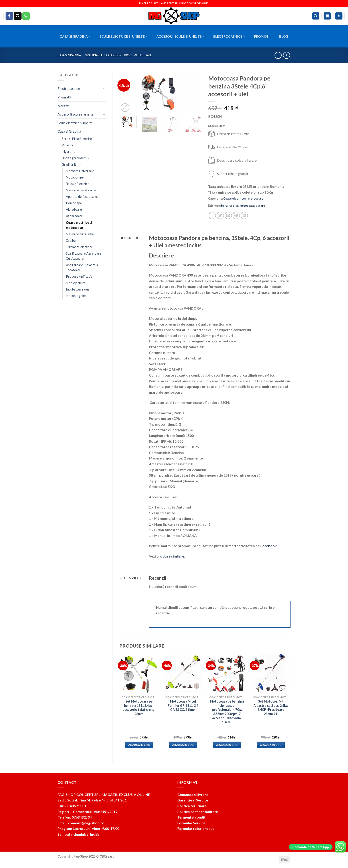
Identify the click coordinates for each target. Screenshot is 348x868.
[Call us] (26, 16)
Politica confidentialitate (198, 812)
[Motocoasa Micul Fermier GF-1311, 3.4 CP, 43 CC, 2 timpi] (183, 674)
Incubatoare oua (78, 289)
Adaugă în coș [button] (139, 745)
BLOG (284, 36)
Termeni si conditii (192, 817)
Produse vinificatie (79, 276)
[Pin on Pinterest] (236, 215)
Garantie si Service (193, 800)
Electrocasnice (229, 36)
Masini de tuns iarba (80, 234)
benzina (226, 206)
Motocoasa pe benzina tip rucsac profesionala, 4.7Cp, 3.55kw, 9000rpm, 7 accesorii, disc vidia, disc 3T (227, 712)
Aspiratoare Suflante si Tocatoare (82, 267)
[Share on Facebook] (212, 215)
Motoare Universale (80, 171)
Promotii (262, 36)
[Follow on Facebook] (9, 16)
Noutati (63, 106)
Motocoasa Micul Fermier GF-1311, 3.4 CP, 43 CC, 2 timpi (183, 705)
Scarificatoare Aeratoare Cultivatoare (84, 256)
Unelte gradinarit (74, 158)
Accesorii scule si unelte (181, 36)
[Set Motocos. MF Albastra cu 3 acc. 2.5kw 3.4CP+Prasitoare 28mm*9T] (271, 674)
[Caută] (316, 16)
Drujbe (71, 241)
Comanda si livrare (193, 794)
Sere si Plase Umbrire (77, 139)
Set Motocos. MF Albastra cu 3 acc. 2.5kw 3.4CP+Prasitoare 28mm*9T (271, 708)
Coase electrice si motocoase (129, 55)
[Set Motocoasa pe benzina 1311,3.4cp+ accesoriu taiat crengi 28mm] (139, 674)
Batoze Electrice (78, 184)
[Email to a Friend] (228, 215)
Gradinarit (94, 55)
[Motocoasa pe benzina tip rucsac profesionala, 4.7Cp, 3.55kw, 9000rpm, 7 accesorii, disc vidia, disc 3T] (227, 674)
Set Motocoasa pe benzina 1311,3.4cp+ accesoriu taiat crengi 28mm (139, 708)
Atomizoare (74, 216)
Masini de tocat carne (81, 190)
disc (236, 206)
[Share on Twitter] (220, 215)
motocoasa (247, 206)
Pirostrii (68, 145)
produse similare (170, 556)
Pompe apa (74, 203)
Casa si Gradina (75, 36)
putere (260, 206)
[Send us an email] (18, 16)
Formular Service (191, 823)
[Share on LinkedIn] (244, 215)
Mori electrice (76, 283)
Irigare (66, 152)
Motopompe (75, 177)
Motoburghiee (76, 296)
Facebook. (269, 546)
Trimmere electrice (79, 247)
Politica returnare (192, 806)
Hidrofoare (74, 209)
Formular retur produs (196, 828)
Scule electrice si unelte (124, 36)
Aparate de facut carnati (83, 197)
